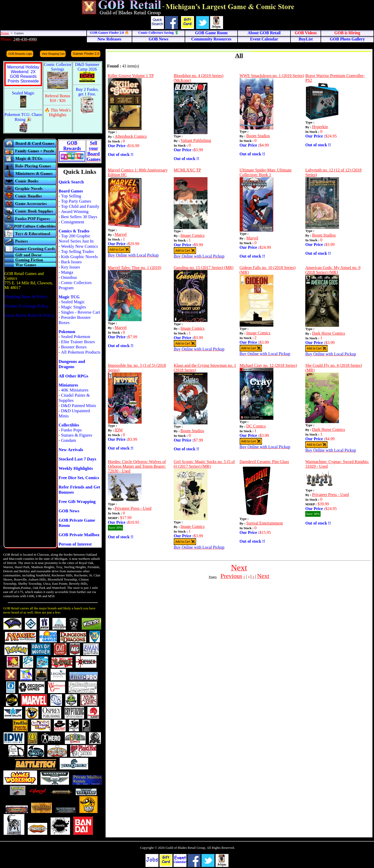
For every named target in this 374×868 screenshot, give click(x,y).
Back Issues (71, 262)
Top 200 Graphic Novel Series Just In (76, 239)
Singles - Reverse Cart (81, 312)
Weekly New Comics (79, 246)
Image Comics (193, 235)
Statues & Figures (77, 435)
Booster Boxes (74, 347)
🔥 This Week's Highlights (58, 112)
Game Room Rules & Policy (29, 315)
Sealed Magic (73, 302)
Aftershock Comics (131, 136)
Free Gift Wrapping (77, 502)
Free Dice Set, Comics (79, 478)
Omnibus (69, 277)
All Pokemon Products (81, 352)
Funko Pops (71, 430)
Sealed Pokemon (75, 337)
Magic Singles (73, 307)
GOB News (69, 511)
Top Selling (71, 196)
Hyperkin (320, 127)
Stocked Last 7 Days (77, 459)
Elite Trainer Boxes (78, 342)
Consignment (73, 222)
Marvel (121, 234)
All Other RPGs (73, 376)
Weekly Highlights (76, 468)
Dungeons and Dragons (72, 364)
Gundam (68, 440)
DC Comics (256, 426)
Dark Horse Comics (328, 333)
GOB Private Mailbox (79, 535)
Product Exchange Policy (26, 306)
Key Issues (70, 267)
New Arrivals (71, 450)
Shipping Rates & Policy (26, 297)
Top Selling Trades (77, 252)
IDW (119, 430)
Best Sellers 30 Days (79, 217)
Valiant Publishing (196, 140)
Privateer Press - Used (133, 508)
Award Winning (75, 212)
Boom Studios (258, 136)
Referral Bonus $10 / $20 (58, 98)
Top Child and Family (80, 206)
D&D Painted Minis (78, 406)
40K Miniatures (75, 390)
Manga (67, 272)
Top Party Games (76, 201)
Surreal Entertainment (265, 523)
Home (5, 33)
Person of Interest (75, 544)
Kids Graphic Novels (79, 257)
